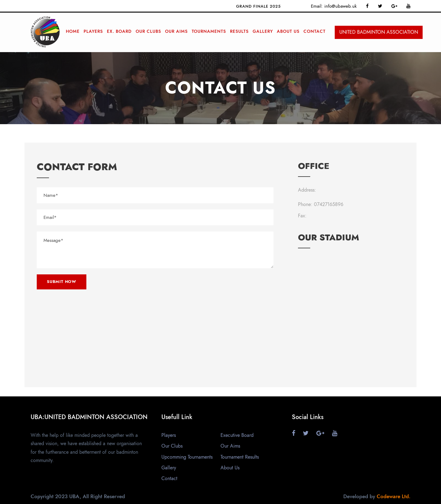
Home (73, 31)
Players (93, 31)
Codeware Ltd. (394, 496)
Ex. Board (119, 31)
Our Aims (176, 31)
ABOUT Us (288, 31)
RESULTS (239, 31)
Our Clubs (148, 31)
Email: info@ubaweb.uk (334, 6)
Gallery (263, 31)
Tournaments (209, 31)
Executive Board (237, 435)
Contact (315, 31)
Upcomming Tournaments (187, 457)
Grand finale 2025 (260, 6)
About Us (230, 468)
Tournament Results (240, 457)
